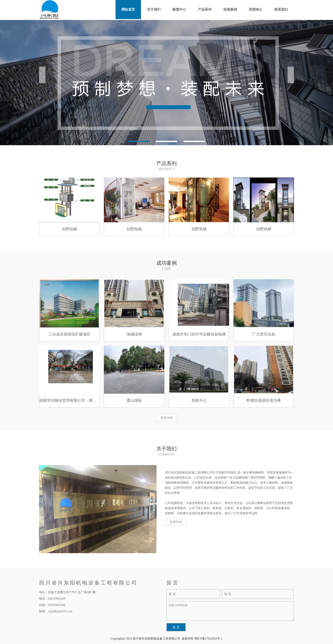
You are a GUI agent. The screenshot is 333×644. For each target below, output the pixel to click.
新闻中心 (179, 9)
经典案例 (230, 9)
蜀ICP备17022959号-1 (208, 639)
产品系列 (205, 9)
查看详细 (166, 418)
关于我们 (154, 9)
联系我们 (281, 9)
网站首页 (128, 9)
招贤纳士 (256, 9)
